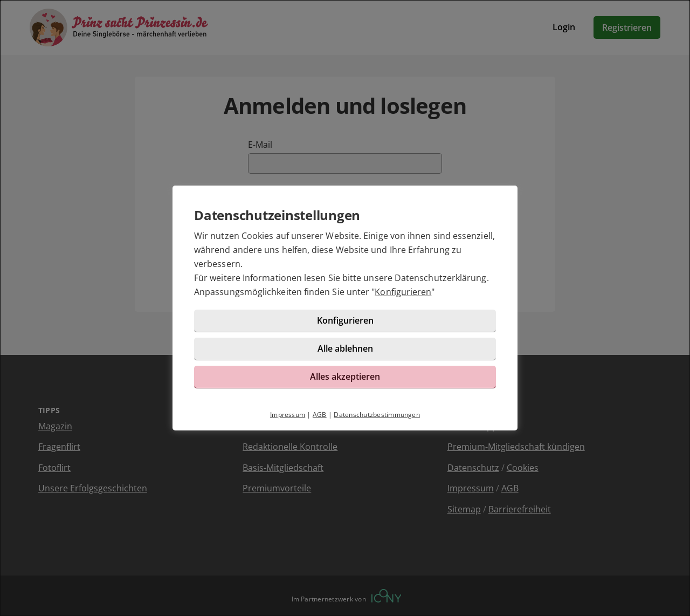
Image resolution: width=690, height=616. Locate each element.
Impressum (288, 415)
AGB (320, 415)
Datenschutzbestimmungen (377, 415)
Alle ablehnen (345, 348)
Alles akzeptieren (345, 377)
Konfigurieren (403, 292)
